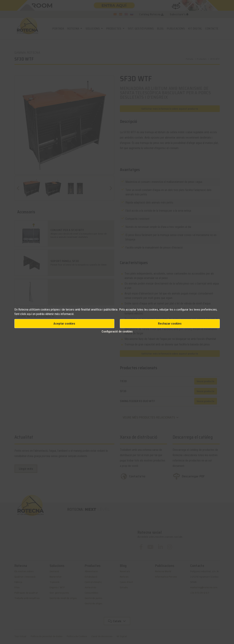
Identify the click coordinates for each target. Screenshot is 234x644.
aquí (30, 314)
